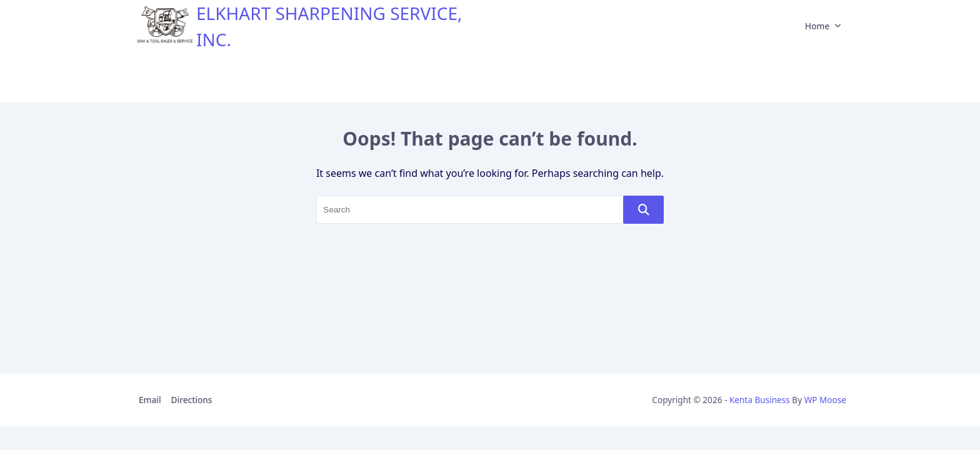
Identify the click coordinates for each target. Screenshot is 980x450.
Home (823, 26)
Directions (192, 400)
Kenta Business (760, 400)
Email (150, 400)
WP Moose (825, 400)
